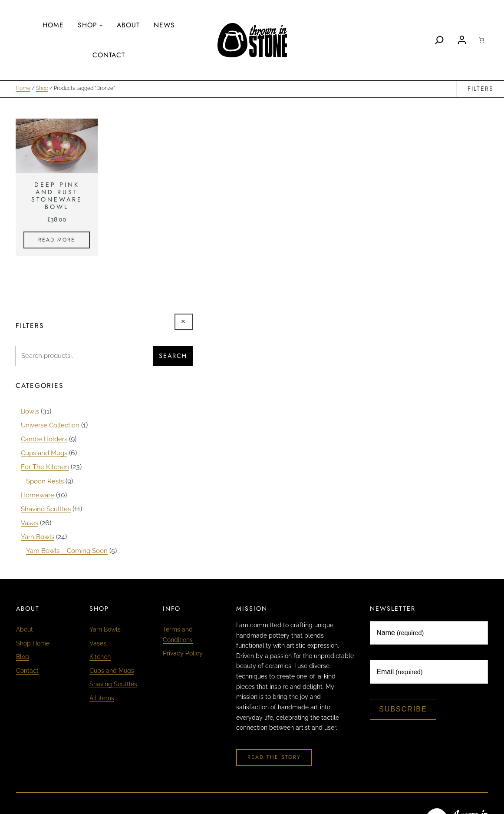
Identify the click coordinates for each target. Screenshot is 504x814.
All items (102, 697)
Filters (480, 89)
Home (23, 89)
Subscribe (403, 708)
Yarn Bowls (105, 629)
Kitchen (100, 656)
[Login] (462, 40)
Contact (27, 670)
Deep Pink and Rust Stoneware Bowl (57, 197)
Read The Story (274, 756)
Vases (98, 642)
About (25, 629)
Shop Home (33, 642)
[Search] (439, 40)
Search (173, 357)
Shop (42, 89)
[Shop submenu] (101, 25)
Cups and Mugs (112, 670)
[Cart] (481, 40)
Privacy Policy (183, 652)
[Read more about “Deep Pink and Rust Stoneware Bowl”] (57, 241)
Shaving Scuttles (113, 683)
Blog (23, 656)
